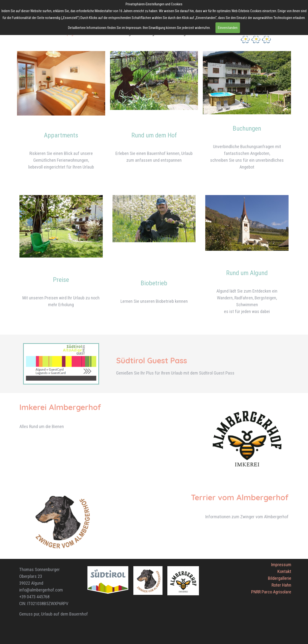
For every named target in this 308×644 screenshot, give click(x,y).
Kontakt (284, 572)
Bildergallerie (280, 578)
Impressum (281, 565)
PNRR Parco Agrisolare (271, 592)
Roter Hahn (281, 585)
